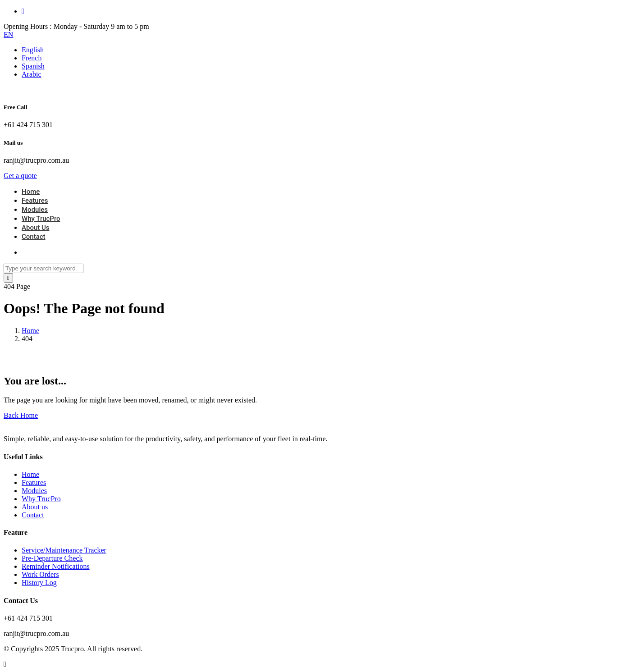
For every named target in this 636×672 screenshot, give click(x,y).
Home (31, 192)
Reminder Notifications (56, 566)
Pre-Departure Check (52, 558)
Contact (34, 237)
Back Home (21, 415)
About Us (36, 228)
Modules (35, 210)
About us (35, 507)
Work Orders (40, 574)
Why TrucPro (41, 219)
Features (35, 201)
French (32, 58)
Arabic (32, 74)
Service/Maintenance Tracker (64, 550)
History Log (39, 583)
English (33, 50)
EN (8, 34)
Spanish (33, 66)
